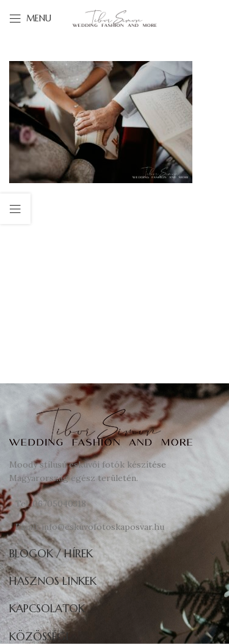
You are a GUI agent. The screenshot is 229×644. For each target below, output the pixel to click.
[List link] (114, 504)
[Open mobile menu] (30, 18)
